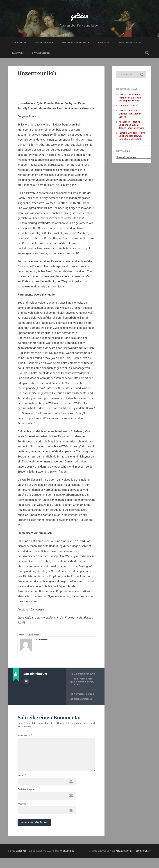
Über (21, 637)
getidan (79, 16)
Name (22, 783)
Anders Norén (125, 861)
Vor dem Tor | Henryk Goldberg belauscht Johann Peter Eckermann (131, 127)
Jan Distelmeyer (41, 641)
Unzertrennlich (41, 75)
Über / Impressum (129, 44)
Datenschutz (41, 55)
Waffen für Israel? (128, 108)
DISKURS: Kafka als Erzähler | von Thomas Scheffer (130, 116)
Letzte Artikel (33, 637)
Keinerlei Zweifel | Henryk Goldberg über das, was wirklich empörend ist (132, 138)
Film (76, 681)
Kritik (102, 44)
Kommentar (25, 738)
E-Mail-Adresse (26, 798)
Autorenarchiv (26, 683)
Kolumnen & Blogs (74, 44)
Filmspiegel (86, 681)
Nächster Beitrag (83, 701)
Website (22, 813)
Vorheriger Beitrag (84, 696)
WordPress (67, 861)
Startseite (19, 44)
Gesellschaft (44, 44)
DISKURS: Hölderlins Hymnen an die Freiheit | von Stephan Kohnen (131, 100)
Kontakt (18, 55)
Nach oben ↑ (144, 861)
